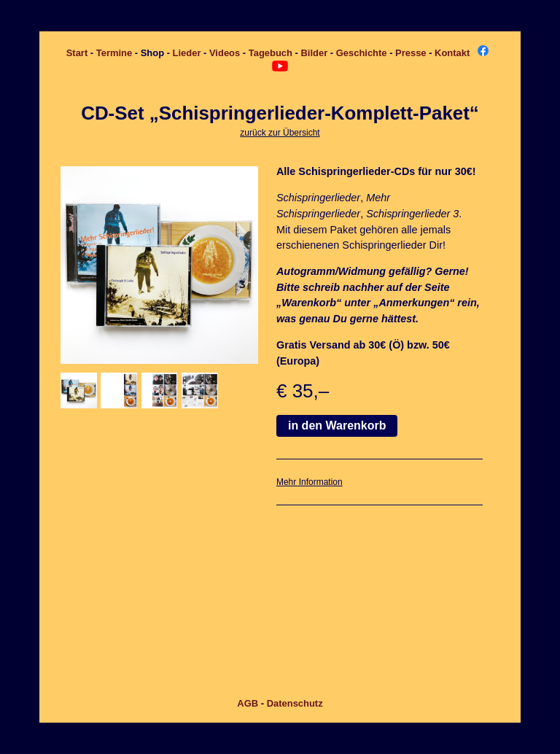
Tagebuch (271, 53)
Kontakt (452, 53)
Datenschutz (295, 703)
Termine (114, 53)
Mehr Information (310, 482)
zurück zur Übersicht (280, 133)
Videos (225, 53)
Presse (411, 53)
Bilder (314, 53)
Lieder (187, 53)
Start (77, 53)
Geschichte (362, 53)
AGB (248, 703)
